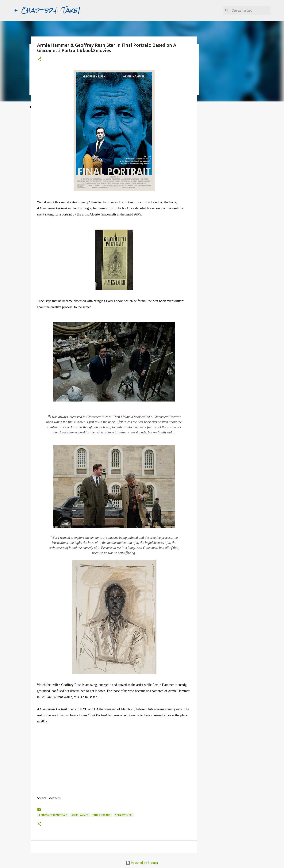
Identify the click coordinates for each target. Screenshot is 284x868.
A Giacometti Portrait (53, 815)
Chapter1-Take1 (51, 10)
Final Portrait (102, 815)
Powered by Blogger (142, 863)
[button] (39, 60)
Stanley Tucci (124, 815)
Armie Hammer (80, 815)
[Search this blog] (251, 10)
